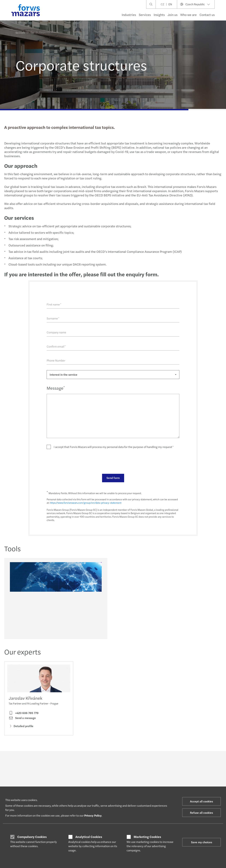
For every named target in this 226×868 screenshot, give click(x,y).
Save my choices (202, 842)
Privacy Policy (93, 815)
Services (145, 15)
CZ (162, 4)
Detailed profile (21, 727)
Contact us (207, 15)
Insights (159, 15)
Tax (32, 32)
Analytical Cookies (89, 837)
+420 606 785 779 (24, 714)
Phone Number (56, 360)
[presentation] (73, 461)
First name (54, 304)
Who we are (188, 15)
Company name (56, 332)
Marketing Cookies (147, 837)
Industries (129, 15)
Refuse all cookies (201, 813)
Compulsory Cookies (32, 837)
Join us (173, 15)
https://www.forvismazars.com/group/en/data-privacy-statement (85, 503)
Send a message (22, 719)
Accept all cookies (201, 801)
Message (55, 388)
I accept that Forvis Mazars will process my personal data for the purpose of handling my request (113, 447)
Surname (53, 318)
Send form (113, 478)
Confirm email (56, 346)
